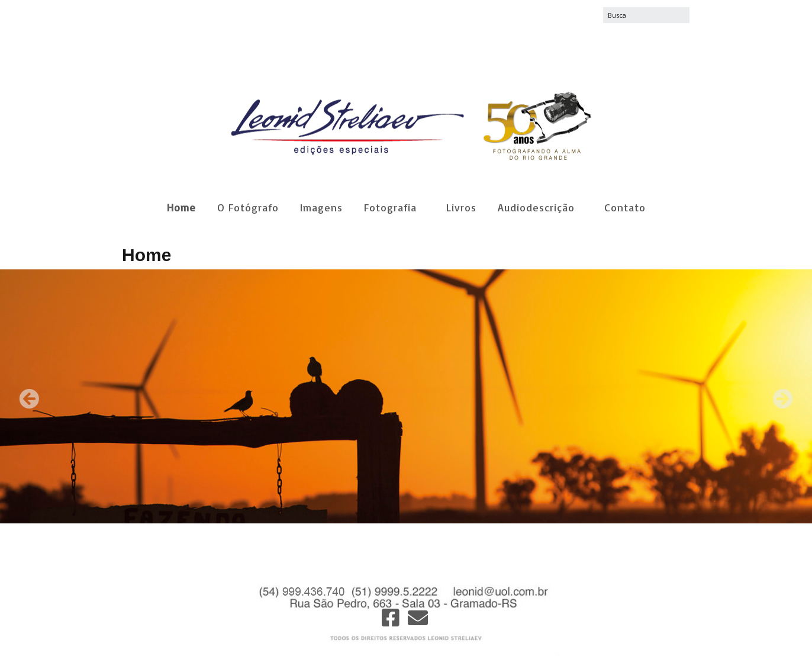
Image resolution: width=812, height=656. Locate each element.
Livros (461, 207)
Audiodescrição (536, 207)
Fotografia (390, 207)
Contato (625, 207)
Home (181, 207)
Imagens (321, 207)
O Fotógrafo (248, 207)
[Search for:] (646, 15)
